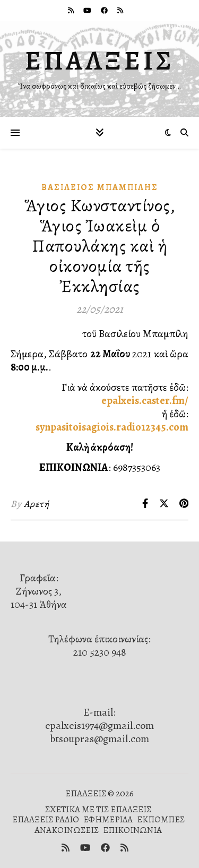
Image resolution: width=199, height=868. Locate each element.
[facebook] (105, 10)
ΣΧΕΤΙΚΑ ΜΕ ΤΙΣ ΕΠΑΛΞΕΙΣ (98, 809)
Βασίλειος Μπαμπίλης (100, 187)
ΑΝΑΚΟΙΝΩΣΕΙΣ (67, 830)
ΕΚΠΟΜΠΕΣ (161, 819)
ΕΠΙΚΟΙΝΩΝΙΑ (132, 830)
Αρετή (37, 504)
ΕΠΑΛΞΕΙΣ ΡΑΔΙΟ (46, 819)
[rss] (72, 10)
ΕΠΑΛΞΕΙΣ (100, 61)
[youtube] (88, 10)
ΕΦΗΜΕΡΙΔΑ (108, 819)
